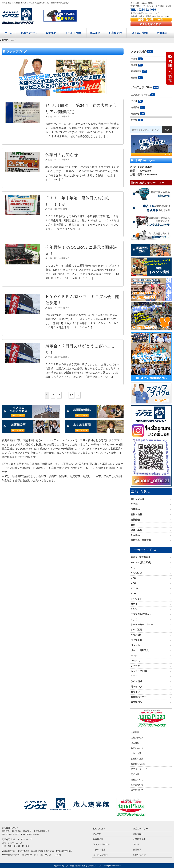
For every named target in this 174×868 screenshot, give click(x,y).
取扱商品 (51, 33)
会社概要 (135, 732)
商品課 (137, 59)
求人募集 (135, 743)
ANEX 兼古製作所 (141, 557)
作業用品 (135, 509)
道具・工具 (136, 530)
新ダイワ (135, 692)
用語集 (137, 120)
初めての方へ (29, 33)
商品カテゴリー (140, 829)
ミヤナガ (135, 666)
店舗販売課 (139, 71)
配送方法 (135, 774)
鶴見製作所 (136, 702)
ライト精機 (136, 681)
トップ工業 (136, 630)
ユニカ (134, 676)
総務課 (137, 78)
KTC (133, 568)
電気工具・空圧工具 (141, 540)
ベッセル (135, 645)
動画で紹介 (138, 834)
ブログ (136, 844)
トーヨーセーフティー (142, 624)
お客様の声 (115, 33)
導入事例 (95, 33)
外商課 (137, 65)
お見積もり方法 (138, 764)
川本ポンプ (136, 687)
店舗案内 (162, 33)
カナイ (134, 604)
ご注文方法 (136, 753)
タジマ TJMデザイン (141, 614)
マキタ (134, 656)
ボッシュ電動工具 (140, 650)
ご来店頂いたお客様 (143, 95)
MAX (133, 578)
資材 (133, 525)
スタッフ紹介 (142, 51)
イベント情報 (73, 33)
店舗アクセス (137, 738)
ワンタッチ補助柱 (101, 844)
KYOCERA (136, 573)
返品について (137, 790)
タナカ (134, 619)
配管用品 (135, 535)
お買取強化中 (139, 839)
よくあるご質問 (100, 855)
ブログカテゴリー (145, 87)
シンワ (134, 609)
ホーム (9, 33)
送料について (137, 780)
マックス (135, 661)
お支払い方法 (137, 759)
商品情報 (138, 107)
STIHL (134, 594)
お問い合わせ (137, 748)
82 (72, 395)
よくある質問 (140, 33)
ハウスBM (136, 635)
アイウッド (136, 599)
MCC (133, 583)
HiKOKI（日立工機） (141, 562)
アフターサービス (139, 769)
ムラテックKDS (139, 671)
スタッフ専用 (99, 850)
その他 (137, 101)
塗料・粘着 (136, 514)
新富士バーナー (139, 697)
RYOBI (134, 588)
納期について (137, 785)
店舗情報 (138, 114)
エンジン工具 (137, 499)
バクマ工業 (136, 640)
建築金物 (135, 520)
